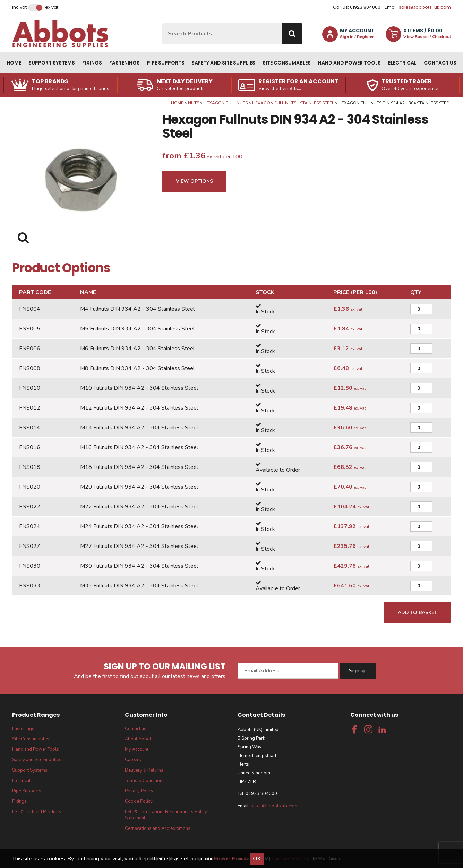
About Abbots (139, 739)
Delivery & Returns (144, 770)
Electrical (402, 63)
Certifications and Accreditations (158, 828)
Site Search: (162, 23)
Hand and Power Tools (349, 63)
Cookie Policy (139, 801)
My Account (137, 749)
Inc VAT (19, 7)
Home (14, 63)
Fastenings (125, 63)
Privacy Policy (139, 791)
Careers (133, 760)
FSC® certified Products (37, 812)
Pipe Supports (166, 63)
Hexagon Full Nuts (226, 103)
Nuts (194, 103)
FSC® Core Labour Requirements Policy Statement (166, 815)
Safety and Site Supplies (223, 63)
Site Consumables (287, 63)
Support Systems (52, 63)
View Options (194, 181)
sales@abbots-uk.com (425, 7)
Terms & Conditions (145, 781)
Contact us (440, 63)
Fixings (92, 63)
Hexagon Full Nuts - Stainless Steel (293, 103)
